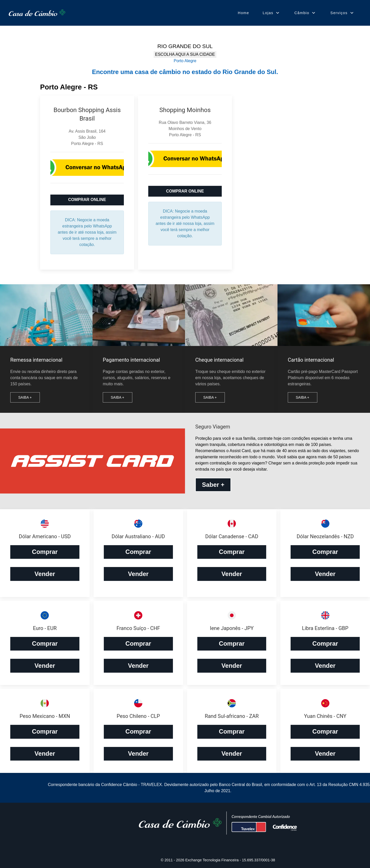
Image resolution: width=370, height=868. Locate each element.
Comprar (45, 552)
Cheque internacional (219, 360)
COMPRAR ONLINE (87, 200)
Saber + (213, 485)
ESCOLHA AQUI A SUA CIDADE (185, 54)
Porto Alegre (185, 61)
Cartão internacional (311, 360)
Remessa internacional (36, 360)
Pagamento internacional (131, 360)
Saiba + (25, 397)
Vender (45, 574)
